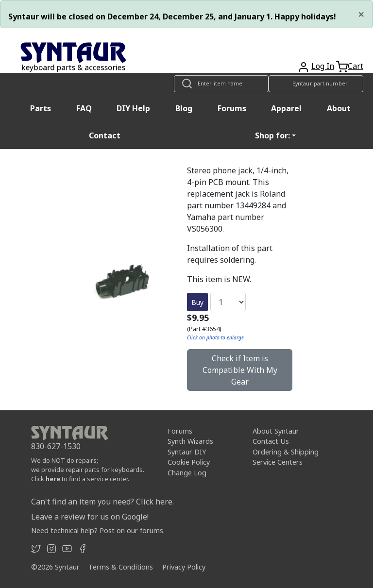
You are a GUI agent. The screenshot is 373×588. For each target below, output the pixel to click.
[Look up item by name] (221, 84)
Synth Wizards (190, 441)
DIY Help (133, 108)
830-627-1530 (56, 446)
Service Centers (278, 462)
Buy (197, 302)
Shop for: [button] (272, 135)
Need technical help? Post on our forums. (98, 530)
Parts (41, 108)
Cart (356, 66)
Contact (105, 135)
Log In (323, 66)
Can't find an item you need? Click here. (102, 502)
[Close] (361, 14)
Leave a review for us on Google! (90, 517)
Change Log (187, 473)
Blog (184, 108)
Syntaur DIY (187, 452)
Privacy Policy (184, 567)
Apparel (286, 108)
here (53, 479)
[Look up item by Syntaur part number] (316, 84)
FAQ (84, 108)
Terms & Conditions (121, 567)
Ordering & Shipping (286, 452)
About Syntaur (276, 431)
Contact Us (271, 441)
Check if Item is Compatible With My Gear (240, 370)
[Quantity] (228, 302)
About (339, 108)
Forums (232, 108)
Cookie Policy (189, 462)
